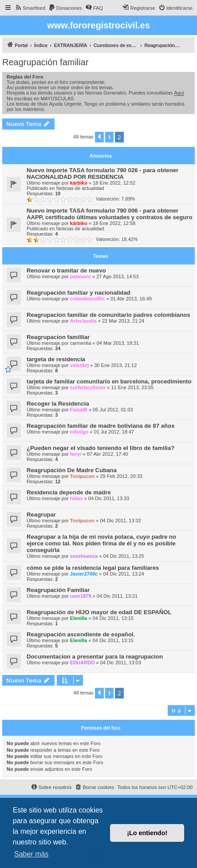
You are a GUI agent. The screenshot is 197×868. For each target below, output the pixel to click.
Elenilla (79, 618)
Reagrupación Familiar (58, 590)
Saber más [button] (31, 854)
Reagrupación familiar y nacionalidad (79, 293)
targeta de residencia (56, 359)
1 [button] (109, 137)
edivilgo (79, 432)
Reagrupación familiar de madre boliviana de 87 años (100, 426)
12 (58, 481)
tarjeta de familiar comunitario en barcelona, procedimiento (109, 381)
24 (58, 348)
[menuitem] (30, 8)
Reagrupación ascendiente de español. (81, 634)
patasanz (81, 276)
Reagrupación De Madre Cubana (72, 470)
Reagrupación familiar (45, 62)
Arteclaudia (83, 321)
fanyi (76, 454)
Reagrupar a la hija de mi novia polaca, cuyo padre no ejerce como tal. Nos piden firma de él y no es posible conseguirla (101, 543)
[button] (99, 137)
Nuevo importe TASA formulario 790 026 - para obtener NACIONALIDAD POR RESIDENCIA (102, 174)
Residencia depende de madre (69, 492)
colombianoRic (88, 299)
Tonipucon (82, 476)
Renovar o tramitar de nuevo (66, 270)
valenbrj (79, 365)
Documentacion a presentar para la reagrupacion (95, 657)
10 (58, 193)
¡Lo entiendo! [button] (147, 833)
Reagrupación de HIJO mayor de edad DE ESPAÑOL (99, 612)
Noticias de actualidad (80, 188)
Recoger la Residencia (58, 404)
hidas (77, 498)
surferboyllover (88, 387)
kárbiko (79, 183)
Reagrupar (41, 515)
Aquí (179, 93)
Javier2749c (84, 574)
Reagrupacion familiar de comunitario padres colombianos (108, 315)
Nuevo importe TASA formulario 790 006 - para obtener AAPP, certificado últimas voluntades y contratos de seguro (110, 214)
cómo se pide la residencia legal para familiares (93, 568)
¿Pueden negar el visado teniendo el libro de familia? (100, 448)
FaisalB (79, 410)
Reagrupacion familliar (58, 337)
